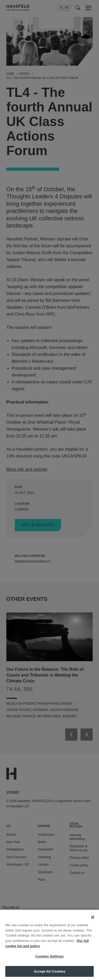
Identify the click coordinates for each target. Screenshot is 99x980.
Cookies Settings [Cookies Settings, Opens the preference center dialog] (50, 961)
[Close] (93, 921)
